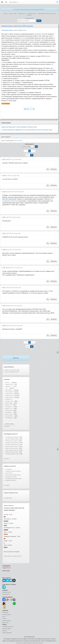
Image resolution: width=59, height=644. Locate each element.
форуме (13, 466)
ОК (32, 155)
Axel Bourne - (9, 412)
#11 (2, 159)
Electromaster (9, 192)
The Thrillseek (9, 418)
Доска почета (6, 623)
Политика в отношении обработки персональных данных (29, 643)
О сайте (4, 619)
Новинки (7, 380)
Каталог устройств (7, 615)
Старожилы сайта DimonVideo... (13, 471)
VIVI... (7, 388)
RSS (33, 18)
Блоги (4, 617)
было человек (18, 141)
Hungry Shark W (9, 396)
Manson (7, 250)
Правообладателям (7, 633)
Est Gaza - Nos (9, 401)
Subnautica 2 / (9, 399)
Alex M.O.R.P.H (9, 416)
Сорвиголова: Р (9, 384)
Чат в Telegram (6, 104)
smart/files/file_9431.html (10, 201)
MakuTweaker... (9, 390)
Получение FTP (6, 594)
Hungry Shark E (9, 397)
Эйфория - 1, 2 (9, 386)
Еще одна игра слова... (11, 477)
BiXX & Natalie (9, 403)
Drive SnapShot (9, 392)
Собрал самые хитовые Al (12, 446)
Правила (5, 631)
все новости (7, 459)
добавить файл (9, 424)
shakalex (8, 159)
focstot (7, 217)
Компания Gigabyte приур (12, 439)
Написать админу (7, 629)
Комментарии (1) (8, 556)
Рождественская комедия (12, 452)
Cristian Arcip (9, 410)
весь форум (7, 485)
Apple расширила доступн (12, 450)
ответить (54, 169)
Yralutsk (24, 30)
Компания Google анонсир (12, 443)
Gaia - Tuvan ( (9, 414)
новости (15, 434)
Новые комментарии (11, 493)
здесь (52, 68)
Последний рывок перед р (12, 437)
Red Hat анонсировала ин (12, 444)
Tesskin (7, 233)
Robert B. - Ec (9, 409)
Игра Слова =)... (9, 473)
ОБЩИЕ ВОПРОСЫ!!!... (11, 480)
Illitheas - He (8, 405)
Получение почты (7, 592)
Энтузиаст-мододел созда (12, 454)
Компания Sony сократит (12, 441)
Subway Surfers (9, 394)
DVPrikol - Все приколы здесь (12, 370)
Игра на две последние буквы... (13, 475)
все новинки (7, 426)
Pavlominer (8, 326)
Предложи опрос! (17, 556)
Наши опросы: (9, 506)
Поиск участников (7, 621)
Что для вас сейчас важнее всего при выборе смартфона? (29, 9)
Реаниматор (5, 613)
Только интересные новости (12, 372)
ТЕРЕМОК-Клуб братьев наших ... (14, 479)
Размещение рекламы (8, 627)
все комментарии (8, 498)
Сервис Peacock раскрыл (12, 448)
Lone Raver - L (9, 407)
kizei (6, 176)
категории (28, 18)
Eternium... (8, 383)
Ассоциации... (9, 469)
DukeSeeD (8, 268)
